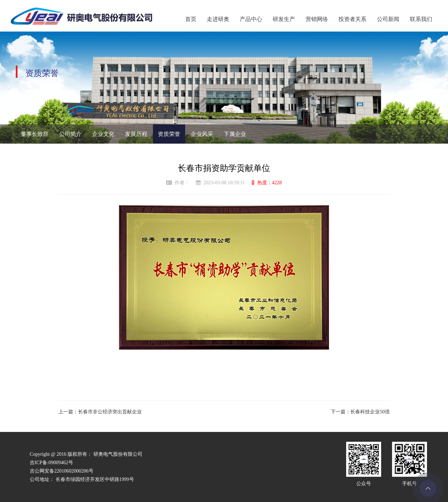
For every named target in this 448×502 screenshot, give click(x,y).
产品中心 (251, 19)
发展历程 (136, 134)
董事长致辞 (35, 134)
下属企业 (235, 134)
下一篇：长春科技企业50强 (360, 412)
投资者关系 (352, 19)
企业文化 (103, 134)
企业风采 (202, 134)
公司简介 (70, 134)
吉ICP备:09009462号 (51, 463)
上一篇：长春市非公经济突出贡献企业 (100, 412)
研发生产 (284, 19)
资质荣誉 (169, 134)
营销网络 (317, 19)
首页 (191, 19)
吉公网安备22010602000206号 (62, 471)
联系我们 (421, 19)
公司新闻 (388, 19)
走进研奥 (218, 19)
